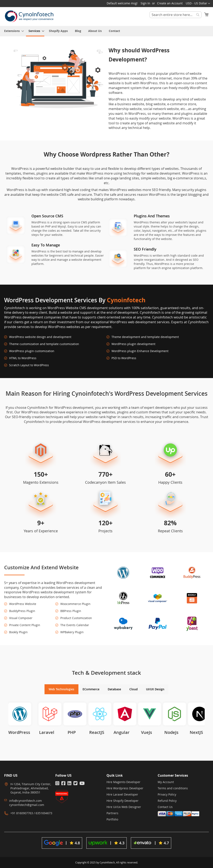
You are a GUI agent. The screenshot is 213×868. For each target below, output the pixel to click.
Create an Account (170, 3)
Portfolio (112, 819)
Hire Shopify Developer (123, 801)
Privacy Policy (167, 794)
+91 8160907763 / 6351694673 (31, 813)
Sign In (145, 3)
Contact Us (165, 807)
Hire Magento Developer (123, 782)
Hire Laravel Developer (122, 794)
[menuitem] (13, 31)
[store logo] (29, 16)
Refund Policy (167, 801)
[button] (198, 4)
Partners (112, 813)
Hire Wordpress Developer (125, 788)
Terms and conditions (173, 788)
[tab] (61, 689)
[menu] (106, 31)
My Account (166, 782)
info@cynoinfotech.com (25, 801)
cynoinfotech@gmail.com (27, 805)
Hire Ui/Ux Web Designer (124, 807)
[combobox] (176, 15)
